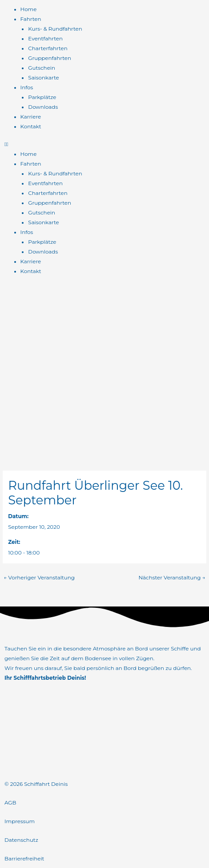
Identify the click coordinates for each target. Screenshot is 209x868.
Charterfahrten (48, 48)
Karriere (31, 117)
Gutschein (42, 68)
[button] (104, 144)
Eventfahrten (45, 39)
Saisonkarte (43, 78)
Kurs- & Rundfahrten (55, 29)
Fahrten (31, 19)
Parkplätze (42, 97)
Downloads (43, 107)
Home (29, 9)
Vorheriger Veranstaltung (39, 578)
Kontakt (31, 127)
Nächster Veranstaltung (172, 578)
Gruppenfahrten (50, 58)
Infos (27, 87)
